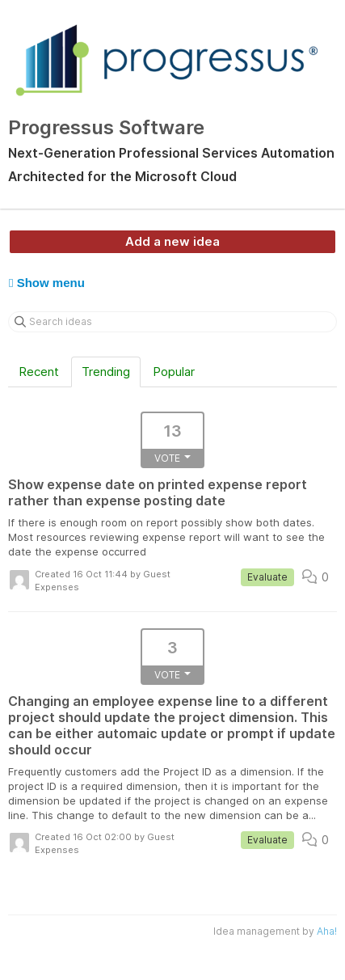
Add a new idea (172, 241)
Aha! (327, 931)
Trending (106, 372)
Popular (174, 372)
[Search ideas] (172, 322)
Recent (39, 372)
